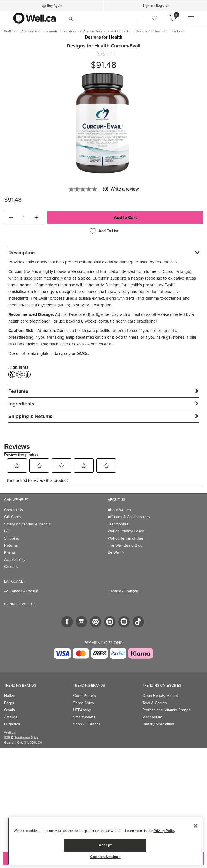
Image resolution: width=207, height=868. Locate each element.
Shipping (12, 538)
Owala (9, 710)
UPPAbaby (82, 710)
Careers (11, 567)
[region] (105, 841)
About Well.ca (119, 510)
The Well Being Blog (125, 545)
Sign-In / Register (156, 6)
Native (10, 696)
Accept (105, 845)
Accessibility (15, 560)
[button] (11, 218)
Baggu (10, 703)
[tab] (103, 252)
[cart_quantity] (24, 218)
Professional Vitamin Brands (166, 710)
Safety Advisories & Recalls (28, 524)
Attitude (11, 717)
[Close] (196, 826)
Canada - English (24, 591)
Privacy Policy (164, 831)
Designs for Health (103, 37)
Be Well (116, 552)
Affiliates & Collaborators (129, 517)
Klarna (9, 552)
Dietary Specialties (158, 724)
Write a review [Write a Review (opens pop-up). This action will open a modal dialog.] (125, 189)
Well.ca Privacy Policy (126, 531)
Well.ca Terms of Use (126, 538)
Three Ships (84, 703)
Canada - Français (124, 591)
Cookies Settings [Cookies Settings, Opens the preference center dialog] (105, 857)
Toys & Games (155, 703)
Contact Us (14, 510)
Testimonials (118, 524)
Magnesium (152, 717)
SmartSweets (84, 717)
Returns (11, 545)
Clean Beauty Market (160, 696)
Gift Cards (13, 517)
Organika (12, 724)
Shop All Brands (87, 724)
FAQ (8, 531)
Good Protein (85, 696)
